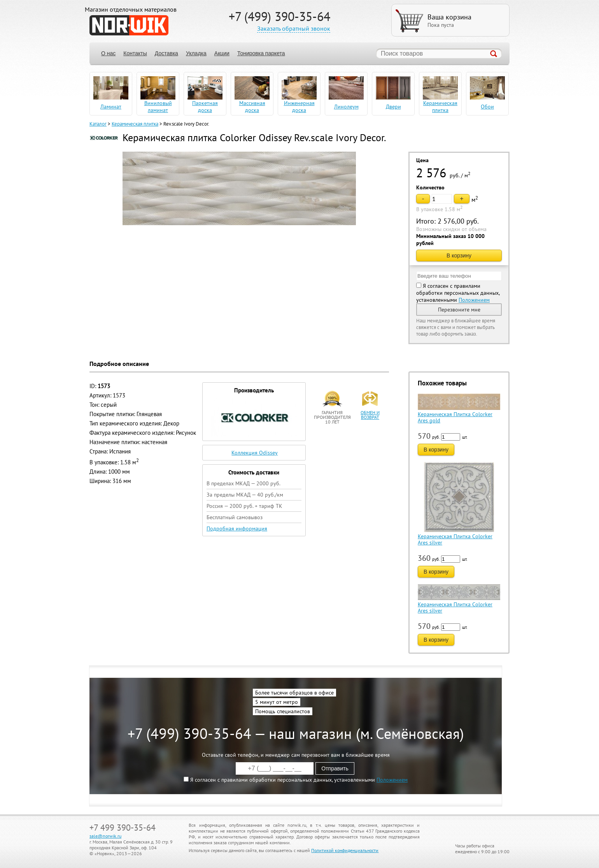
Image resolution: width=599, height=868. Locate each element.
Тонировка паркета (261, 53)
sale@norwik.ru (105, 836)
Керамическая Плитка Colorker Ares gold (455, 417)
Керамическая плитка (135, 124)
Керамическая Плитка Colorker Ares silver (455, 539)
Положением (474, 300)
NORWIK (129, 25)
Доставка (166, 53)
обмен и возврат (370, 415)
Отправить (335, 768)
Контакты (135, 53)
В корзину (459, 255)
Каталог (98, 124)
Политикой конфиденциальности (345, 850)
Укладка (196, 53)
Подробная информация (237, 528)
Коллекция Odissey (255, 453)
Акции (222, 53)
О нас (108, 53)
